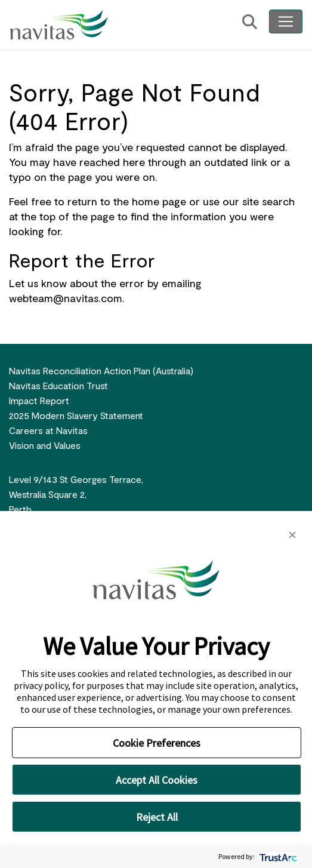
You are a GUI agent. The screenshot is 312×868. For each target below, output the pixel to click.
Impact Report (39, 400)
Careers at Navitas (48, 430)
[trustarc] (277, 856)
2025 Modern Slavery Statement (76, 415)
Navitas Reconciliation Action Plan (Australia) (101, 370)
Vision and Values (45, 445)
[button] (292, 533)
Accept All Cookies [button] (157, 780)
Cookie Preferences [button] (157, 743)
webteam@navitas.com (66, 298)
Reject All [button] (157, 817)
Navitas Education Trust (58, 385)
